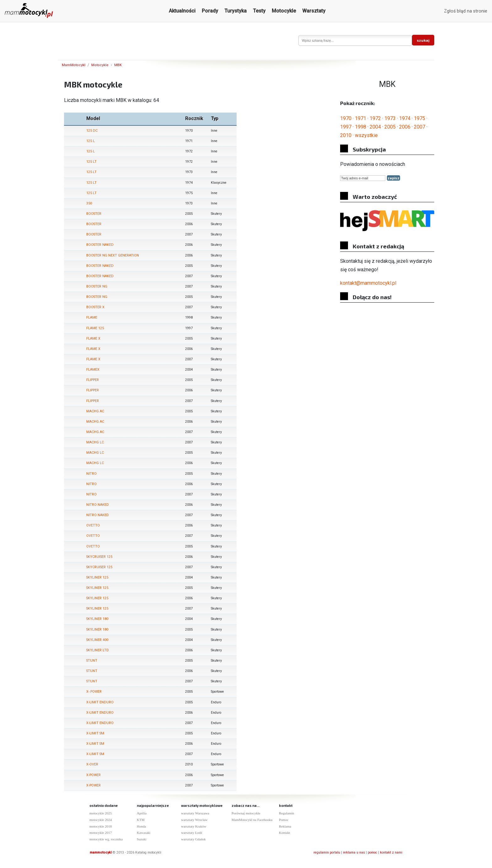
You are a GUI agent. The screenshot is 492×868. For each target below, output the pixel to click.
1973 (390, 118)
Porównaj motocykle (246, 813)
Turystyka (235, 11)
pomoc (372, 852)
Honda (141, 826)
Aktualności (182, 11)
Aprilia (142, 813)
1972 (375, 118)
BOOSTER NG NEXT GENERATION (113, 255)
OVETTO (93, 525)
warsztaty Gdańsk (193, 839)
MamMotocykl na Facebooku (252, 820)
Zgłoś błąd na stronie (466, 11)
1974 (405, 118)
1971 (361, 118)
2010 (346, 135)
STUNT (92, 661)
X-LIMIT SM (95, 733)
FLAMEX (93, 370)
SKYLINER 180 (97, 619)
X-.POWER (94, 692)
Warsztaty (314, 11)
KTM (141, 820)
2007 (420, 127)
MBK (118, 65)
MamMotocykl (74, 65)
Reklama (285, 826)
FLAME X (93, 339)
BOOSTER (94, 214)
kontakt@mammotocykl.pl (368, 283)
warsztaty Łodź (192, 833)
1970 (346, 118)
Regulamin (286, 813)
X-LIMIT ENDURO (100, 702)
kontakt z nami (391, 852)
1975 (420, 118)
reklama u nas (354, 852)
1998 (361, 127)
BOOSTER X (95, 307)
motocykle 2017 (101, 833)
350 (89, 203)
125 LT (91, 162)
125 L (91, 141)
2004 (375, 127)
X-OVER (92, 764)
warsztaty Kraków (194, 826)
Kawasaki (144, 833)
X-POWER (94, 775)
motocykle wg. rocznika (106, 839)
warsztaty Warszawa (195, 813)
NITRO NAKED (98, 505)
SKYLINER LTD (98, 650)
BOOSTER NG (97, 286)
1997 (346, 127)
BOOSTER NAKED (100, 245)
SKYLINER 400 (97, 640)
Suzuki (142, 839)
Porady (210, 11)
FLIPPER (93, 380)
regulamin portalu (327, 852)
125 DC (92, 131)
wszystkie (366, 135)
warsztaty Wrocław (194, 820)
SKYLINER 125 (97, 577)
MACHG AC (95, 411)
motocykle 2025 (101, 813)
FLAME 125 (95, 328)
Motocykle (284, 11)
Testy (259, 11)
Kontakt (284, 833)
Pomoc (284, 820)
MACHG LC (95, 442)
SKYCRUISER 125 (99, 557)
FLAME (92, 318)
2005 (390, 127)
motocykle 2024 (101, 820)
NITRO (91, 474)
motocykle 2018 (101, 826)
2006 (405, 127)
